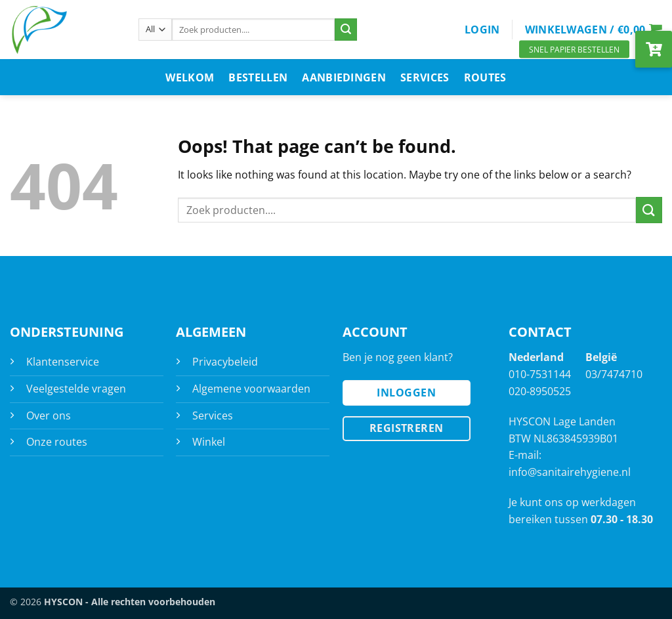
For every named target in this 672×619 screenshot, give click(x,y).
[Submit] (346, 30)
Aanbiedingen (344, 77)
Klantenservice (63, 362)
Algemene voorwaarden (251, 389)
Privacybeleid (225, 362)
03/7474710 (614, 374)
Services (425, 77)
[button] (482, 30)
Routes (485, 77)
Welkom (190, 77)
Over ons (49, 416)
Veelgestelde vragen (76, 389)
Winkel (209, 442)
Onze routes (57, 442)
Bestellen (258, 77)
